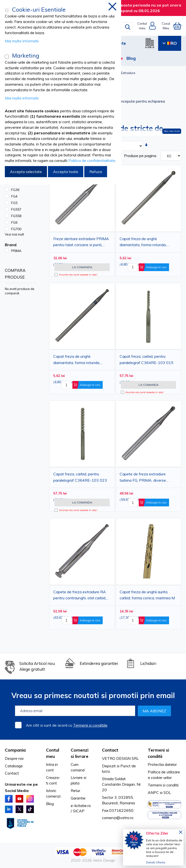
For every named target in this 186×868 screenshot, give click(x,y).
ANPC (153, 792)
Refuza (96, 172)
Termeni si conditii (163, 785)
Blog (131, 58)
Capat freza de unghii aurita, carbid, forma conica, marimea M (147, 595)
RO (170, 43)
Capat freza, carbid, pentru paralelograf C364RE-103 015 (147, 359)
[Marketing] (7, 57)
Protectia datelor (162, 764)
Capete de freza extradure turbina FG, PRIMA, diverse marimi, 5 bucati (143, 478)
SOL (167, 792)
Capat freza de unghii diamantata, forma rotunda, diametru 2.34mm (143, 243)
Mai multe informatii (22, 41)
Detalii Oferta (156, 862)
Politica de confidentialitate (92, 160)
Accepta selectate (26, 172)
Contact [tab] (110, 750)
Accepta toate (66, 172)
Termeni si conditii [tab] (158, 753)
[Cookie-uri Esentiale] (7, 10)
